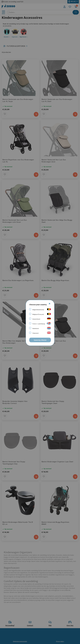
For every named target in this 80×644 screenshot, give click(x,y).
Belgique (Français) (38, 314)
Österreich (36, 333)
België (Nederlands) (38, 310)
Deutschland (36, 319)
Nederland (36, 328)
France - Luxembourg (39, 324)
